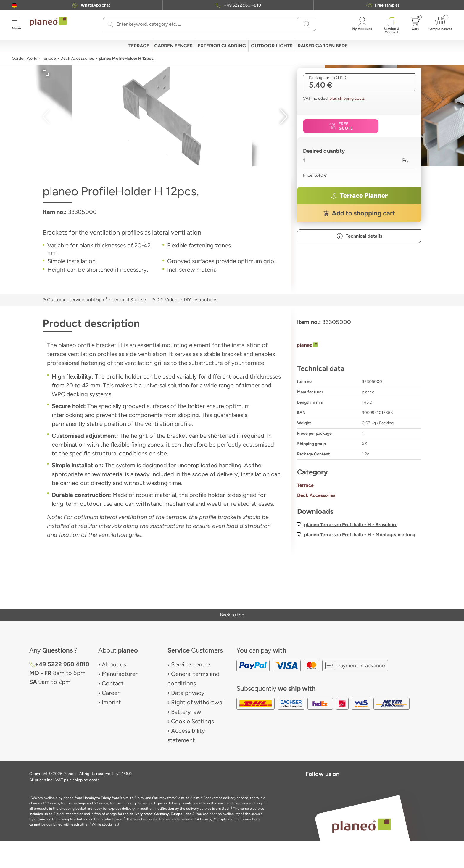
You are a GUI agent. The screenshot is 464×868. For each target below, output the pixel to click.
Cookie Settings (192, 721)
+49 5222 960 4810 (243, 5)
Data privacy (188, 693)
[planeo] (359, 346)
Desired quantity (324, 151)
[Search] (110, 24)
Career (111, 693)
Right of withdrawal (197, 702)
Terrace (49, 58)
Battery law (186, 712)
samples (387, 5)
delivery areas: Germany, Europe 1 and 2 (162, 814)
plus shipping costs (347, 98)
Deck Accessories (77, 58)
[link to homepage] (49, 22)
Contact (113, 683)
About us (114, 664)
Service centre (190, 664)
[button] (14, 5)
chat (95, 5)
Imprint (111, 702)
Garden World (25, 58)
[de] (14, 5)
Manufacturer (120, 674)
